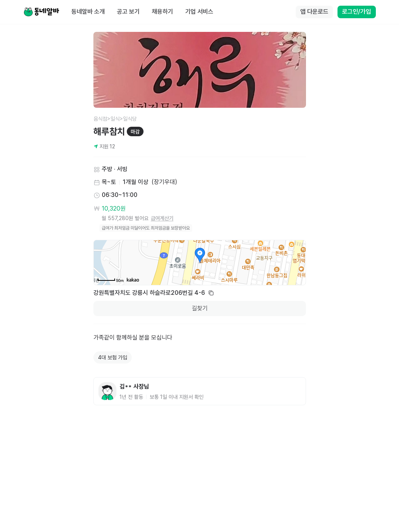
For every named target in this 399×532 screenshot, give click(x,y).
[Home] (41, 12)
